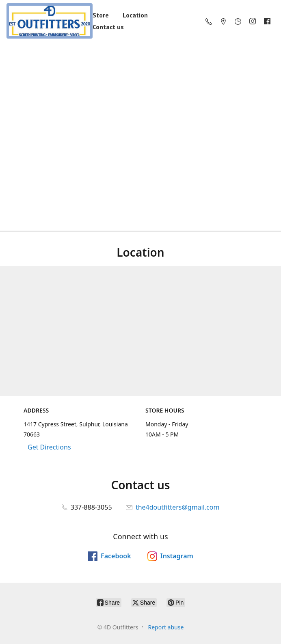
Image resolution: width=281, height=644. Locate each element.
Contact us (108, 27)
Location (135, 15)
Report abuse (166, 627)
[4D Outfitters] (50, 21)
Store (101, 15)
